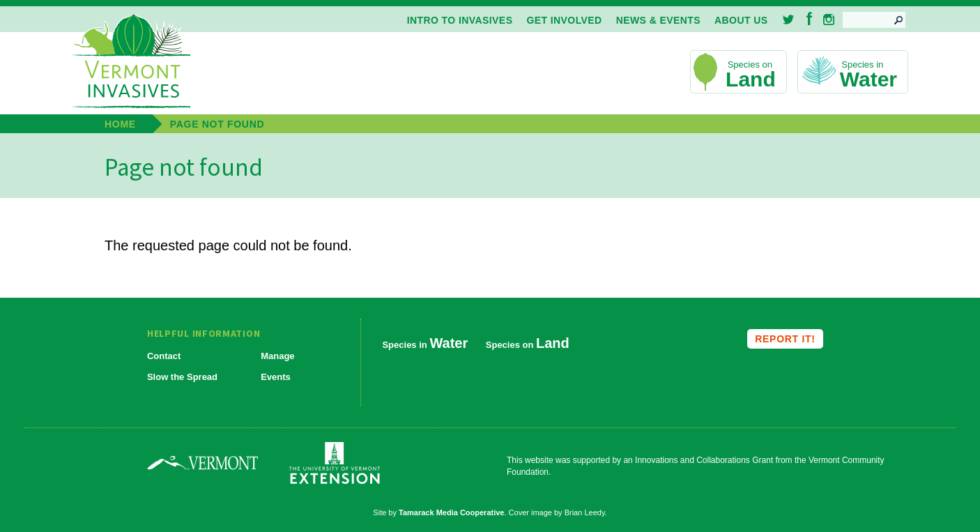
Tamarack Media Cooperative (451, 512)
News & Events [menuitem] (658, 20)
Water (868, 79)
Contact (164, 356)
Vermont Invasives (131, 62)
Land (751, 79)
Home (120, 124)
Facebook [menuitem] (810, 18)
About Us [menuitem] (741, 20)
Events (276, 377)
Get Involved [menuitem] (564, 20)
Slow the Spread (182, 377)
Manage (277, 356)
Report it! (785, 339)
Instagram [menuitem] (829, 20)
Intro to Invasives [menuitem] (460, 20)
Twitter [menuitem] (789, 20)
